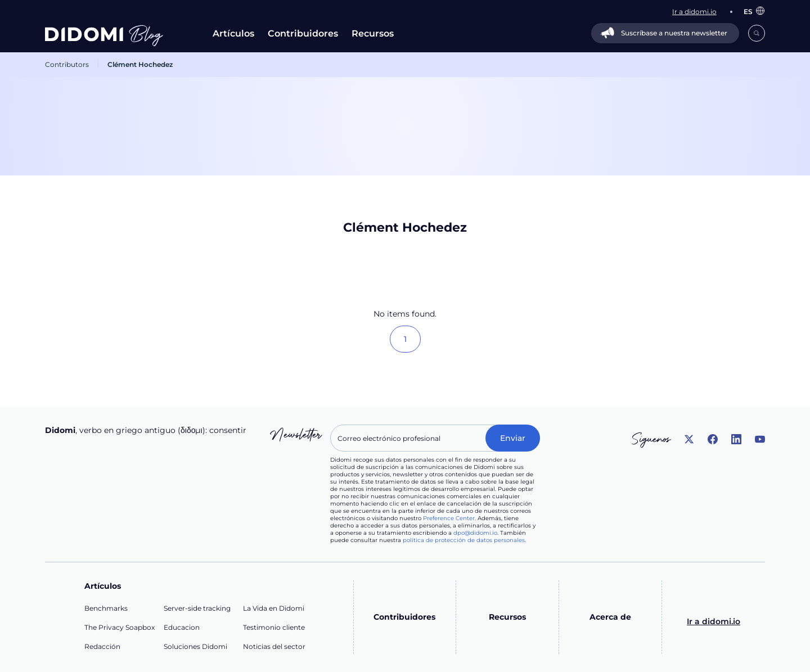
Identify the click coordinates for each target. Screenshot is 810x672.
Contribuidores (303, 33)
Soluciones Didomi (195, 646)
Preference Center (449, 518)
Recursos (373, 33)
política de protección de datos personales (464, 540)
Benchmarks (106, 608)
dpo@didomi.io (475, 533)
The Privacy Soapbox (120, 627)
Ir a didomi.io (714, 621)
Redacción (102, 646)
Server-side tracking (197, 608)
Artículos (233, 33)
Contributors (67, 64)
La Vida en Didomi (274, 608)
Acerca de (610, 617)
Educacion (182, 627)
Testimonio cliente (274, 627)
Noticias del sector (274, 646)
